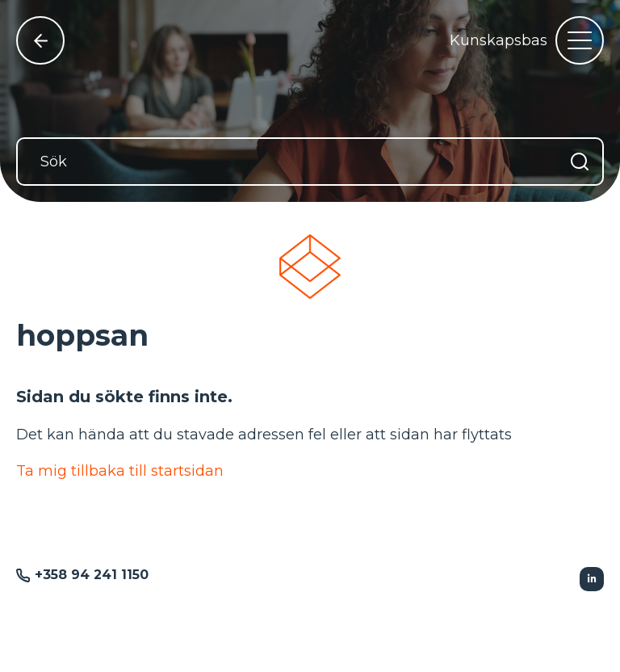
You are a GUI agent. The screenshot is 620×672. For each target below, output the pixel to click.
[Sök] (310, 162)
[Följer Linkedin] (592, 579)
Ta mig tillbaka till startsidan (120, 471)
